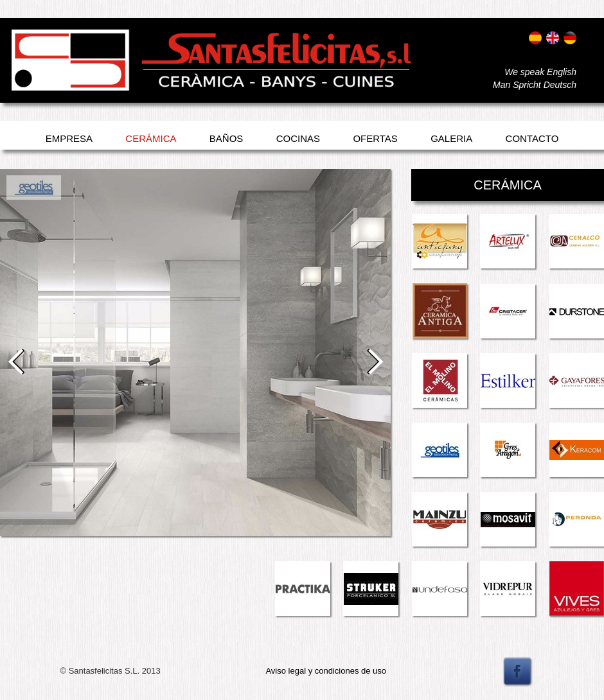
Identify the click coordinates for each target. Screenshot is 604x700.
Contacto (532, 138)
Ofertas (375, 138)
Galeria (451, 138)
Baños (226, 138)
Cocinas (298, 138)
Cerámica (151, 138)
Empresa (69, 138)
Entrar (24, 75)
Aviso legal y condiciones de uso (326, 671)
